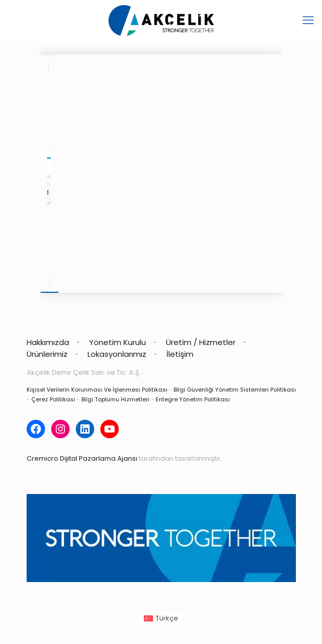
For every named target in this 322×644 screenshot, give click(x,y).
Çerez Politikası (53, 399)
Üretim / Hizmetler (201, 342)
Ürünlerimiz (47, 354)
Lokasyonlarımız (117, 354)
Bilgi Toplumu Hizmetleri (115, 399)
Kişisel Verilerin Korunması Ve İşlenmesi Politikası (97, 390)
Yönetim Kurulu (117, 342)
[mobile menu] (308, 20)
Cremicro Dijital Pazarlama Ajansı (82, 458)
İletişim (180, 354)
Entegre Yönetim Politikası (193, 399)
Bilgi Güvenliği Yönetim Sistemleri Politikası (235, 390)
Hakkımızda (48, 342)
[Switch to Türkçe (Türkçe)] (161, 618)
